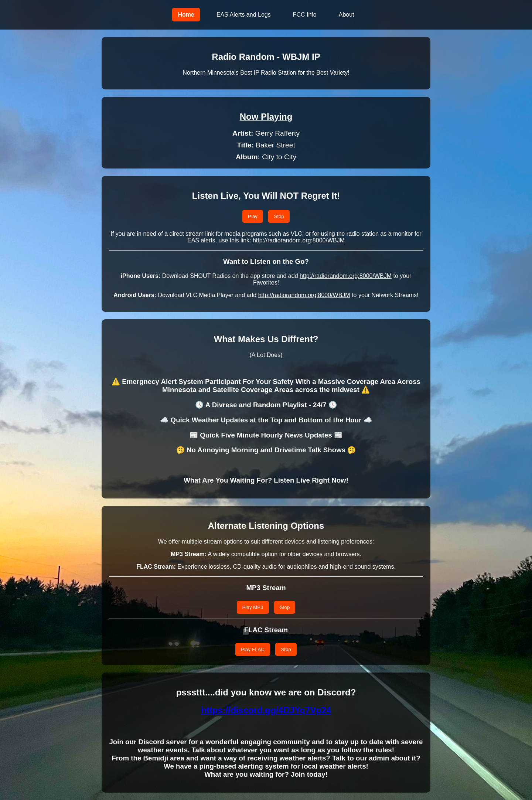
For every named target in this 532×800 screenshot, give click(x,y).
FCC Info (305, 15)
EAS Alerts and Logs (244, 15)
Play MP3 (253, 607)
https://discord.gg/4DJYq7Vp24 (266, 710)
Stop (279, 216)
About (347, 15)
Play (253, 216)
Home (186, 15)
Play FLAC (253, 649)
